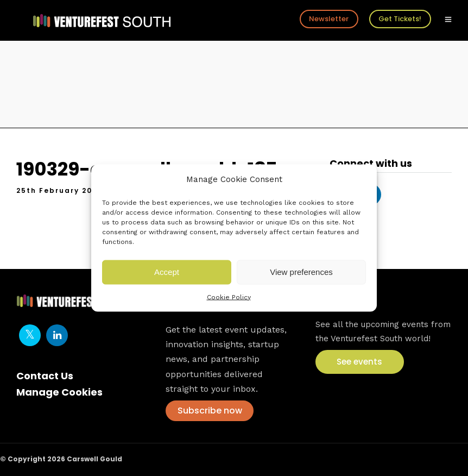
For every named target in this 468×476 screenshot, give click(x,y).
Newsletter (329, 19)
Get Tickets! (400, 19)
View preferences (301, 272)
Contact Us (45, 376)
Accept (167, 272)
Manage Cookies (59, 392)
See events (359, 362)
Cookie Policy (229, 297)
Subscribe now (210, 411)
